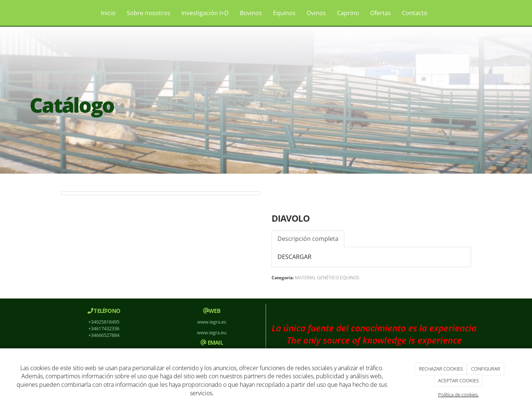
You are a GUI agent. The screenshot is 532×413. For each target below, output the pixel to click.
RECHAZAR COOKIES (441, 369)
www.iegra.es (212, 322)
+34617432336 (104, 328)
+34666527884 (104, 335)
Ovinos (316, 13)
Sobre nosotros (149, 13)
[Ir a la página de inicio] (48, 13)
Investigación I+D (205, 13)
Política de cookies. (458, 395)
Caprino (348, 13)
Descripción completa (308, 239)
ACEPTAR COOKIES (458, 380)
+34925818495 (104, 322)
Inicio (108, 13)
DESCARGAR (294, 257)
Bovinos (251, 13)
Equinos (284, 13)
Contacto (415, 13)
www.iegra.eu (212, 332)
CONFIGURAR (486, 369)
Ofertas (381, 13)
